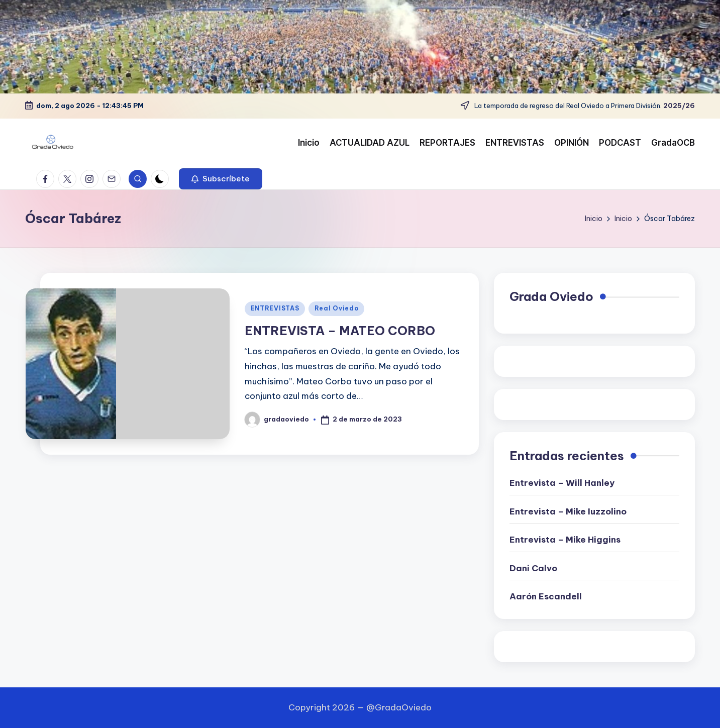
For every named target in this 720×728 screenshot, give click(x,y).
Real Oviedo (336, 308)
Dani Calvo (533, 568)
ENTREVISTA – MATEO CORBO (340, 331)
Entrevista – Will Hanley (562, 483)
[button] (221, 179)
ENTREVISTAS (275, 308)
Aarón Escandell (546, 596)
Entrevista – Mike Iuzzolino (568, 511)
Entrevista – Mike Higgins (565, 540)
